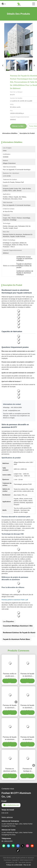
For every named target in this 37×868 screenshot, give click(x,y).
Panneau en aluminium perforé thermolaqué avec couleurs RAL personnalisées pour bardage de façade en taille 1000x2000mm (10, 770)
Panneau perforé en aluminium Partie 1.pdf (15, 600)
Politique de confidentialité (14, 865)
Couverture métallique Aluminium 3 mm (18, 626)
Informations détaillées (10, 133)
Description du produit (27, 133)
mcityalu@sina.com (11, 805)
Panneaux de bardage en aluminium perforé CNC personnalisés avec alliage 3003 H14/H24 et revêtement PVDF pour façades (27, 770)
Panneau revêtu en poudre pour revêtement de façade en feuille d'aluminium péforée (10, 675)
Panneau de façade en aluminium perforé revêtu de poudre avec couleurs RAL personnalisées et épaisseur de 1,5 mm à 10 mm (10, 738)
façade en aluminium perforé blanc (17, 639)
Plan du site (27, 865)
